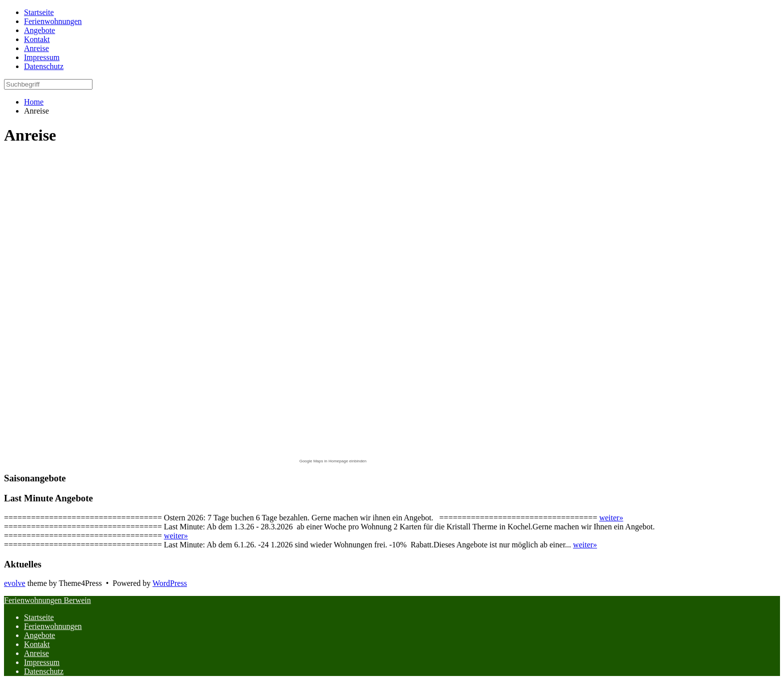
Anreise (36, 653)
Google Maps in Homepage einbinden (333, 461)
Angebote (39, 635)
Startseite (39, 617)
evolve (15, 583)
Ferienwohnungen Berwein (47, 600)
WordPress (170, 583)
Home (34, 102)
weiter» (611, 518)
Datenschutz (44, 671)
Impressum (42, 662)
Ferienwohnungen (53, 626)
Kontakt (37, 644)
